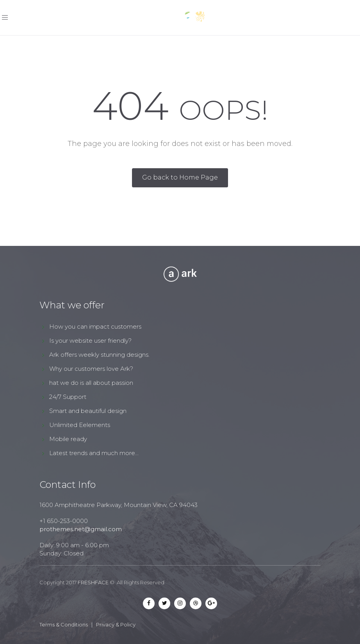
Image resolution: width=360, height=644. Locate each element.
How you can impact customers (95, 326)
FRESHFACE (93, 582)
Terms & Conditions (64, 624)
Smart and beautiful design (88, 411)
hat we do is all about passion (91, 383)
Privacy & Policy (116, 624)
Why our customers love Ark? (91, 369)
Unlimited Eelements (80, 425)
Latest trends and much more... (94, 453)
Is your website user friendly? (90, 341)
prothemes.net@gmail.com (81, 529)
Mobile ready (68, 439)
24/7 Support (68, 397)
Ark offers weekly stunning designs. (99, 355)
